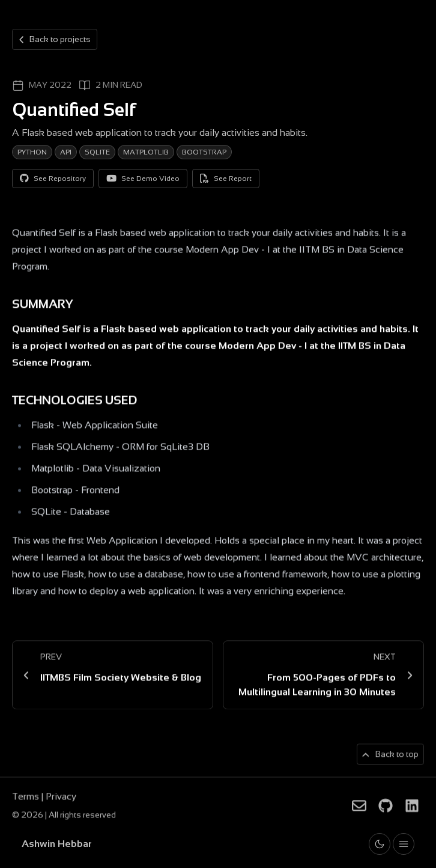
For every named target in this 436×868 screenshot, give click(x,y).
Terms (27, 799)
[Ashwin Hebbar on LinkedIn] (412, 808)
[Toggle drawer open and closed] (404, 844)
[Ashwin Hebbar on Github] (386, 808)
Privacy (61, 799)
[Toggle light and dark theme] (380, 844)
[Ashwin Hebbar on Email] (359, 808)
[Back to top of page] (390, 756)
